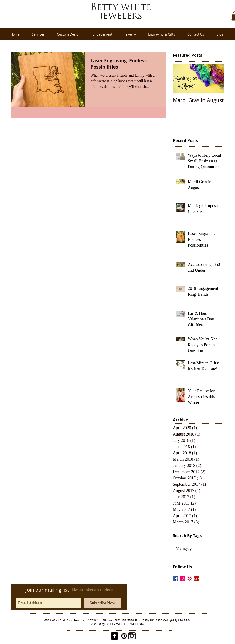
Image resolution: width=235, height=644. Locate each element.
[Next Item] (217, 79)
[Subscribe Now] (103, 603)
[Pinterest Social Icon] (190, 579)
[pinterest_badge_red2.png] (124, 636)
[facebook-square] (114, 636)
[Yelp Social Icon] (197, 579)
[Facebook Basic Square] (176, 579)
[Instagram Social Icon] (183, 579)
